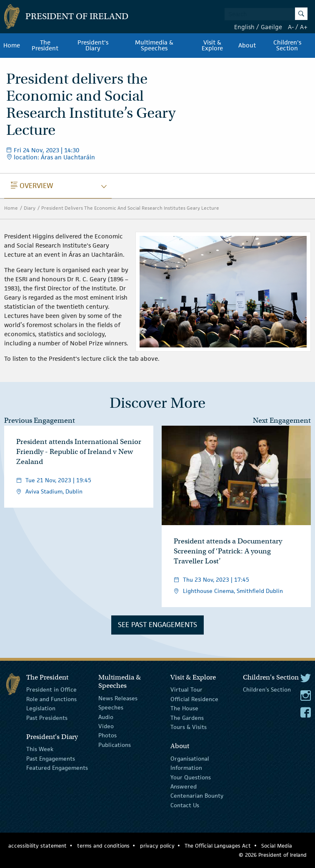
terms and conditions (103, 846)
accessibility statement (37, 846)
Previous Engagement (40, 420)
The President (45, 45)
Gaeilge (271, 27)
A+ (304, 27)
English (244, 27)
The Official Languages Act (218, 846)
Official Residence (194, 699)
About (247, 45)
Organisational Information (190, 763)
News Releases (118, 698)
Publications (115, 745)
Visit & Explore (212, 45)
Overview (32, 186)
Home (12, 45)
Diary (30, 208)
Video (106, 726)
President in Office (51, 689)
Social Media (277, 846)
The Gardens (187, 717)
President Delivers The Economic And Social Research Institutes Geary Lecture (130, 208)
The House (184, 708)
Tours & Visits (189, 727)
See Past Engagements (157, 625)
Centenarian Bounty (197, 796)
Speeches (111, 707)
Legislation (41, 708)
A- (291, 27)
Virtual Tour (186, 689)
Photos (107, 735)
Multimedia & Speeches (154, 45)
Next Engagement (282, 420)
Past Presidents (47, 717)
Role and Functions (51, 699)
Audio (106, 717)
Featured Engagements (57, 768)
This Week (40, 749)
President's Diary (93, 45)
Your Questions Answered (191, 781)
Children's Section (287, 45)
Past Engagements (51, 759)
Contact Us (185, 805)
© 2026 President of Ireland (273, 855)
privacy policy (157, 846)
